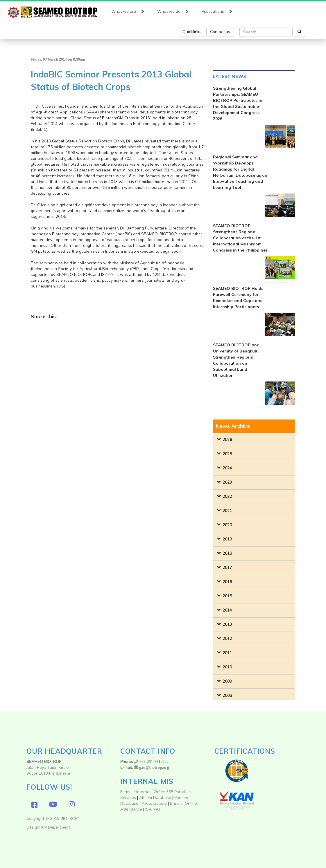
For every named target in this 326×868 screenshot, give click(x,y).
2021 (227, 511)
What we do (173, 10)
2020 (227, 525)
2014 (227, 610)
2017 (227, 568)
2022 (227, 497)
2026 (227, 440)
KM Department (56, 827)
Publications (217, 10)
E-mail (176, 803)
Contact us (220, 32)
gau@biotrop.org (154, 767)
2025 (227, 454)
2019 (227, 539)
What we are (128, 10)
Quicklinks (192, 32)
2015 (227, 596)
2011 (227, 653)
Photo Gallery (154, 803)
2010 (227, 667)
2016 (227, 582)
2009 (227, 681)
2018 (227, 553)
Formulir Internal (135, 792)
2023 (227, 482)
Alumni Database (155, 798)
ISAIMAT (153, 809)
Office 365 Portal (170, 792)
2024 (227, 468)
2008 (227, 696)
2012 (227, 639)
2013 (227, 624)
